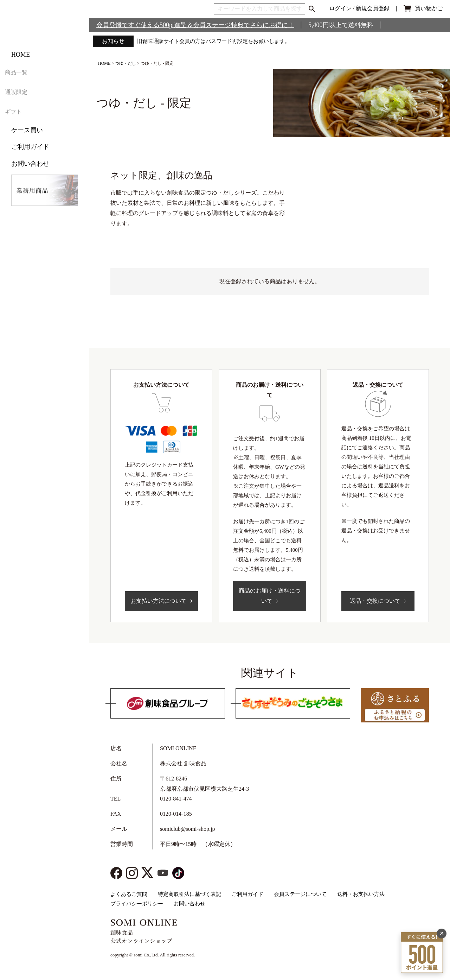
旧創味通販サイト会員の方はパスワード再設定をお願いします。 (219, 41)
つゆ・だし (126, 63)
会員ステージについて (300, 894)
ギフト (21, 127)
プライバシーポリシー (137, 904)
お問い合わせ (30, 177)
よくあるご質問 (129, 894)
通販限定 (24, 110)
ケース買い (27, 144)
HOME (21, 77)
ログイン (340, 8)
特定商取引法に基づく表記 (189, 894)
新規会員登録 (373, 8)
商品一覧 (24, 94)
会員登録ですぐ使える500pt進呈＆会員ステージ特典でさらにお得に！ (195, 25)
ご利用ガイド (30, 160)
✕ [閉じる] (442, 887)
